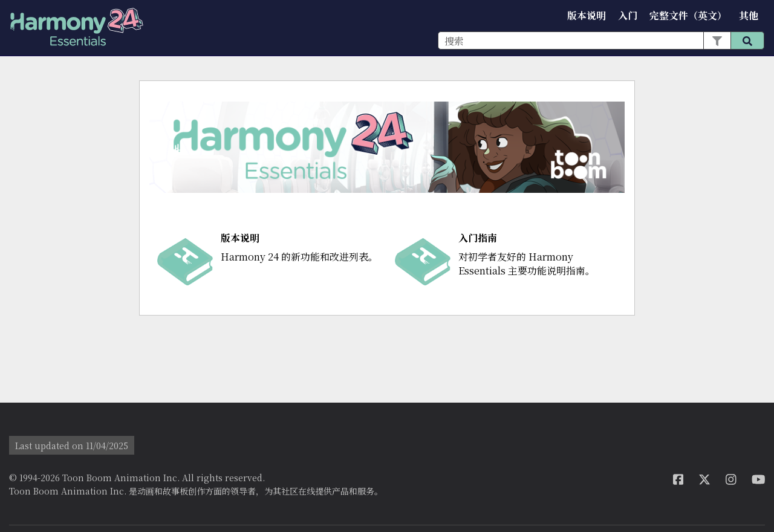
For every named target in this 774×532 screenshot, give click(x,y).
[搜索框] (601, 41)
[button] (717, 41)
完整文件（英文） (688, 15)
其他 (749, 15)
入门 (628, 15)
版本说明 (587, 15)
